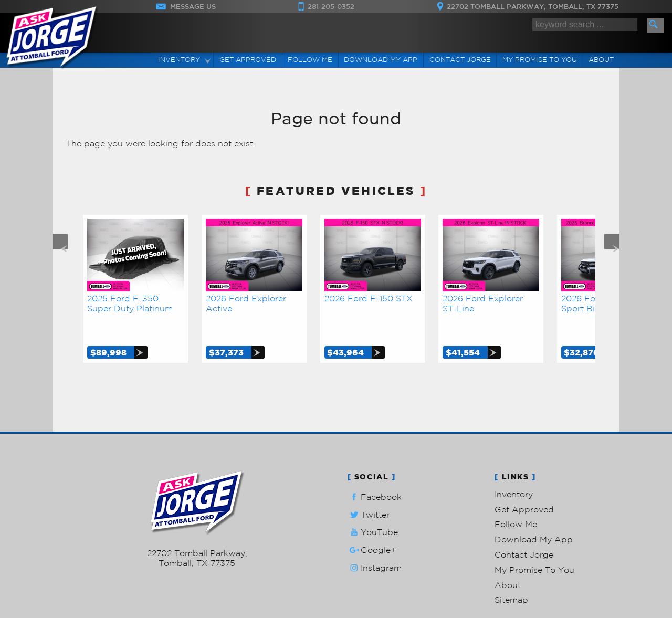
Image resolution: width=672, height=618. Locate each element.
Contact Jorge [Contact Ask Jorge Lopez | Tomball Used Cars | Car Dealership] (460, 60)
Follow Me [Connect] (310, 60)
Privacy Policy (281, 555)
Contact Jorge (524, 530)
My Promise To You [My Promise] (540, 60)
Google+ (372, 526)
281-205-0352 (197, 519)
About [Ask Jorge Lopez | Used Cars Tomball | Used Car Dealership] (601, 60)
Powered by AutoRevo (228, 555)
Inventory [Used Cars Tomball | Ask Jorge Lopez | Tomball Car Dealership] (179, 60)
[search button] (655, 26)
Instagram (375, 544)
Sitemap (511, 575)
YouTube (373, 508)
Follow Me (516, 500)
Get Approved (524, 485)
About (508, 561)
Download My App (381, 60)
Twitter (369, 491)
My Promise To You (534, 546)
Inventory (514, 470)
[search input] (585, 25)
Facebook (375, 473)
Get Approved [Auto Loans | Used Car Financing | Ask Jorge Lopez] (248, 60)
